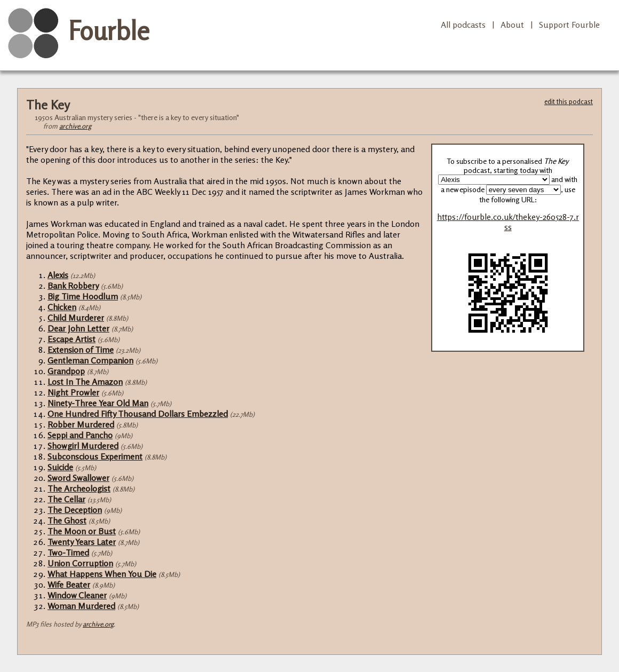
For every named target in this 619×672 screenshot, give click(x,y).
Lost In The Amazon (85, 382)
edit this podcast (569, 101)
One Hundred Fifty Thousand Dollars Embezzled (138, 414)
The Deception (75, 510)
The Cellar (66, 499)
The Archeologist (79, 488)
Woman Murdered (81, 606)
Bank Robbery (73, 286)
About (512, 25)
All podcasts (463, 25)
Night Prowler (73, 392)
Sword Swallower (78, 478)
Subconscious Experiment (95, 456)
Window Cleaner (77, 595)
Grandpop (66, 371)
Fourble (109, 30)
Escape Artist (72, 339)
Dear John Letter (78, 328)
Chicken (62, 307)
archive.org (75, 126)
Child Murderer (76, 318)
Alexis (58, 275)
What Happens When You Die (102, 574)
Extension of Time (81, 350)
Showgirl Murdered (83, 446)
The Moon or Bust (82, 531)
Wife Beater (69, 584)
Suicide (60, 467)
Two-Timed (68, 552)
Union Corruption (80, 563)
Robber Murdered (81, 424)
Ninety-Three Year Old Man (98, 403)
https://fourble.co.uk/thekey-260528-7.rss (508, 222)
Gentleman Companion (90, 360)
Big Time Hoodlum (83, 296)
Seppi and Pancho (80, 435)
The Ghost (67, 520)
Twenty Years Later (82, 542)
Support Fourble (569, 25)
